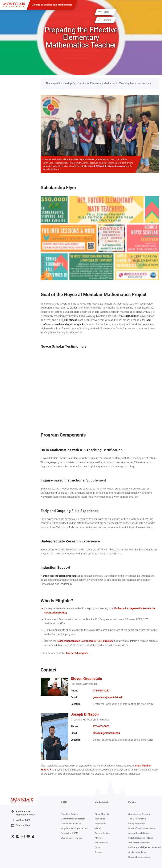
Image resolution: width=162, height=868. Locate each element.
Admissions (100, 824)
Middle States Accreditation (141, 838)
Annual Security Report (139, 834)
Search (155, 20)
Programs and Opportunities (74, 829)
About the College (69, 815)
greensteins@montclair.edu (108, 698)
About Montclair (102, 815)
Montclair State (102, 803)
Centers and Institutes (71, 824)
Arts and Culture (102, 834)
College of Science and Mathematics (52, 5)
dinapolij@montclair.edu (106, 733)
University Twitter (13, 837)
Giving (98, 848)
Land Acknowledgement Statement (145, 848)
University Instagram (23, 837)
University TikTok (33, 837)
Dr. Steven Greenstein (115, 166)
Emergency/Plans (137, 824)
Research (99, 853)
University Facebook (18, 837)
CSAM (64, 803)
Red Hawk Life (101, 843)
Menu (154, 12)
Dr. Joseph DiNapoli (95, 166)
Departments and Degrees (73, 819)
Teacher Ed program (77, 654)
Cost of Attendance (137, 853)
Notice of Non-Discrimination (142, 829)
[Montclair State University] (14, 5)
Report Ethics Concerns (139, 857)
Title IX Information (137, 819)
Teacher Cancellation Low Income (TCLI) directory (85, 641)
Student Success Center (72, 838)
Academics (100, 819)
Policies (132, 803)
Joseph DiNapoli (85, 715)
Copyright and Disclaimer (140, 815)
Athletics (99, 838)
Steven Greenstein (86, 679)
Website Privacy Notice (139, 843)
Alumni (98, 829)
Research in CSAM (70, 834)
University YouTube (28, 837)
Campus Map (20, 826)
